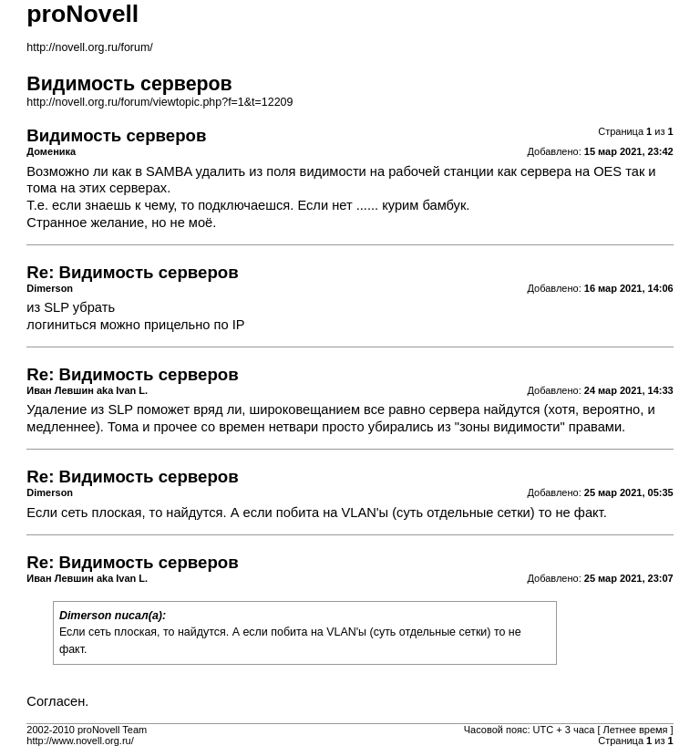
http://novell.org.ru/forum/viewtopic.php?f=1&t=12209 (160, 102)
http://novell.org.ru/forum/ (89, 47)
